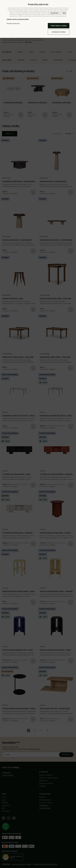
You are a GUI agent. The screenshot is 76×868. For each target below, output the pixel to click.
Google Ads (54, 13)
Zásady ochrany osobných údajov (18, 19)
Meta (64, 13)
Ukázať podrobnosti (13, 24)
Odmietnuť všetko (59, 32)
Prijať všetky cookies (59, 26)
